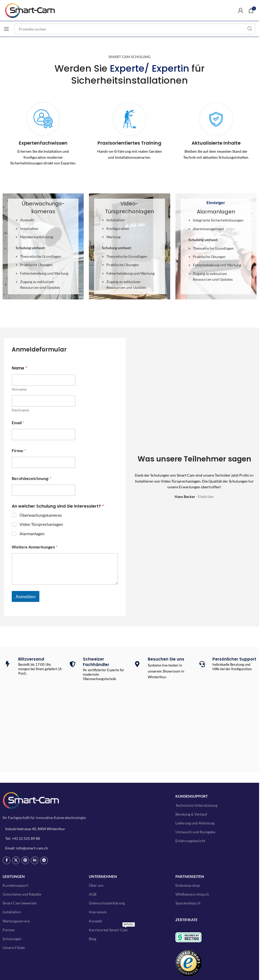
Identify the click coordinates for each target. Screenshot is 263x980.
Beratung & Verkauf (191, 814)
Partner (9, 930)
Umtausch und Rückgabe (195, 832)
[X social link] (16, 860)
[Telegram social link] (44, 860)
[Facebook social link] (7, 860)
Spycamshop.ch (188, 903)
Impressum (98, 912)
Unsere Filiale (14, 948)
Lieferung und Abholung (195, 823)
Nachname (20, 410)
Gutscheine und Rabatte (22, 894)
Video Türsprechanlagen (41, 524)
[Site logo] (33, 10)
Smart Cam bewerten (20, 903)
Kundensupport (15, 885)
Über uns (96, 885)
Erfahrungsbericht (190, 841)
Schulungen (12, 939)
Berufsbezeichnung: (32, 478)
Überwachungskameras (41, 515)
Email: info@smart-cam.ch (27, 848)
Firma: (19, 450)
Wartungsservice (16, 921)
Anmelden (26, 597)
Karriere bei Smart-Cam (112, 929)
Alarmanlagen (32, 534)
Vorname (19, 389)
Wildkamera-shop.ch (192, 894)
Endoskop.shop (188, 885)
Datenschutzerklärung (107, 903)
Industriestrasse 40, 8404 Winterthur (35, 829)
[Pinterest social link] (25, 860)
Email (18, 423)
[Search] (135, 29)
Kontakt (95, 921)
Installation (12, 912)
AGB (93, 894)
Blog (93, 939)
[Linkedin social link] (35, 860)
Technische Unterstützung (196, 805)
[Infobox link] (43, 134)
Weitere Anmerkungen (35, 547)
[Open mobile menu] (7, 29)
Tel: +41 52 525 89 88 (23, 838)
